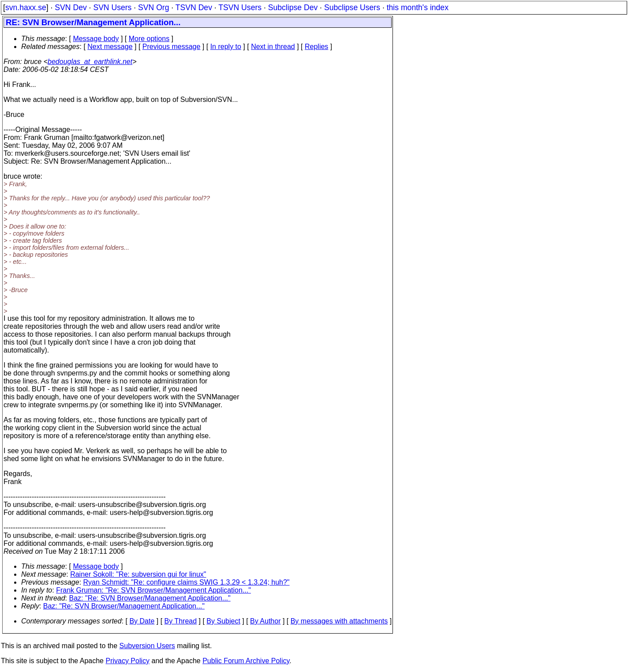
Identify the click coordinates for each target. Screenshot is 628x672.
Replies (316, 47)
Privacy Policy (127, 661)
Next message (110, 47)
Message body (96, 39)
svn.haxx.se (26, 8)
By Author (265, 621)
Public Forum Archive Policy (246, 661)
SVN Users (112, 8)
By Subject (223, 621)
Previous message (172, 47)
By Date (142, 621)
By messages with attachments (339, 621)
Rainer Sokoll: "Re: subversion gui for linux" (138, 574)
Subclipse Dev (293, 8)
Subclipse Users (352, 8)
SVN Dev (71, 8)
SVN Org (153, 8)
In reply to (226, 47)
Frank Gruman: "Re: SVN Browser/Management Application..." (153, 590)
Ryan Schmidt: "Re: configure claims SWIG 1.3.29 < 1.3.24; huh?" (187, 582)
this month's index (418, 8)
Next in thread (273, 47)
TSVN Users (240, 8)
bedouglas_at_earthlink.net (90, 62)
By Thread (181, 621)
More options (149, 39)
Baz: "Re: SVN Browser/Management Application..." (150, 598)
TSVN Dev (194, 8)
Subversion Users (147, 646)
